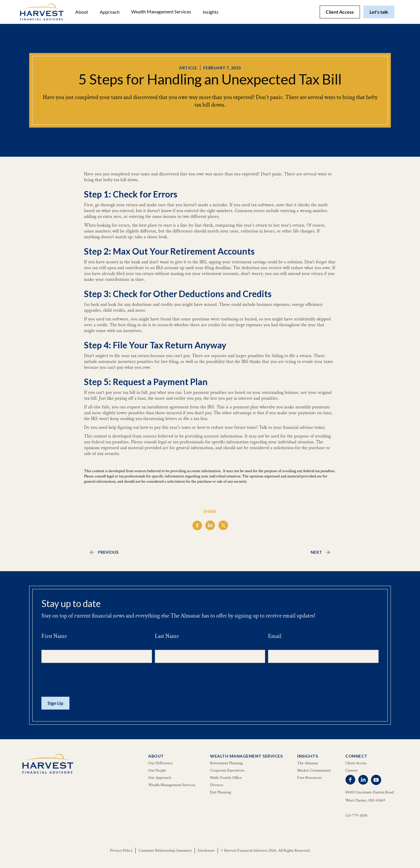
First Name (54, 636)
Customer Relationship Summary (165, 851)
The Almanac (308, 763)
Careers (351, 770)
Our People (157, 770)
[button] (82, 12)
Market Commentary (314, 770)
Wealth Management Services (161, 12)
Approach (110, 12)
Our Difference (160, 763)
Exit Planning (220, 792)
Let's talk (379, 12)
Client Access (340, 12)
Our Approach (160, 778)
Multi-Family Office (226, 778)
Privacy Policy (121, 851)
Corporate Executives (227, 770)
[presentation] (86, 680)
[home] (42, 12)
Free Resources (309, 778)
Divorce (217, 785)
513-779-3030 (356, 816)
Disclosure (206, 851)
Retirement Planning (226, 763)
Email (275, 636)
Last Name (167, 636)
